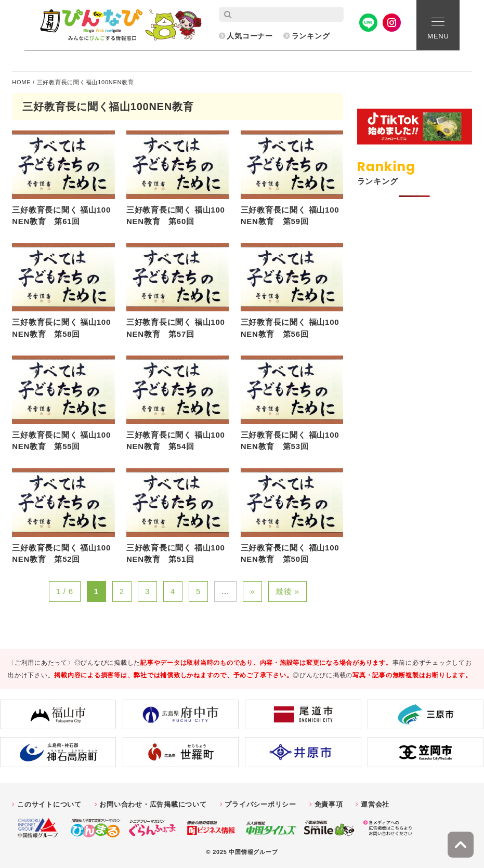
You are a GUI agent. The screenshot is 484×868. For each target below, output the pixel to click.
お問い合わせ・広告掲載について (153, 804)
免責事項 (329, 804)
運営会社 (375, 804)
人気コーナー (250, 36)
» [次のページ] (252, 591)
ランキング (311, 36)
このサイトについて (49, 804)
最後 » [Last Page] (287, 591)
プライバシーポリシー (260, 804)
